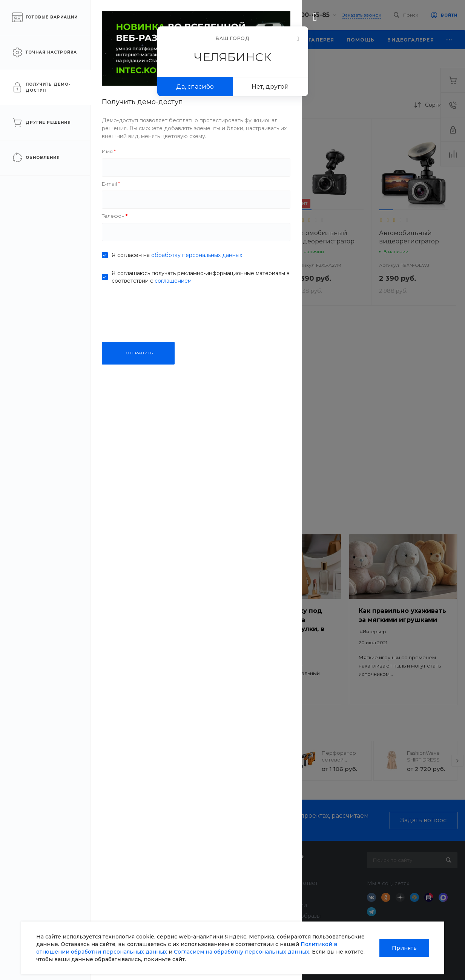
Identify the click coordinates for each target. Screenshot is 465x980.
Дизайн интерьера (228, 905)
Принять (404, 948)
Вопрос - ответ (298, 883)
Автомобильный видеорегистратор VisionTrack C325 (409, 241)
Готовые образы (299, 916)
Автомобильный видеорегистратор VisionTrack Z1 (155, 241)
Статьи (137, 883)
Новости (140, 872)
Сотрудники (145, 916)
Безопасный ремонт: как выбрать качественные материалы (168, 620)
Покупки (289, 872)
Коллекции (292, 905)
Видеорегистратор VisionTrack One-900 (241, 424)
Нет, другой (270, 87)
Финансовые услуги (230, 883)
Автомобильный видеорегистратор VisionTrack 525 (325, 241)
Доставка (216, 872)
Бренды (288, 894)
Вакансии (141, 905)
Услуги (214, 856)
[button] (132, 210)
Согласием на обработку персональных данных (242, 952)
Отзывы (138, 894)
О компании (147, 856)
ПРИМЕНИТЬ (57, 355)
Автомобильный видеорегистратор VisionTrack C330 (155, 428)
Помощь (290, 856)
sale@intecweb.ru (42, 892)
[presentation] (117, 761)
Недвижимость (223, 894)
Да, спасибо (195, 87)
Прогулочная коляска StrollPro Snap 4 (170, 760)
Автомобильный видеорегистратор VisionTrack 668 (240, 241)
